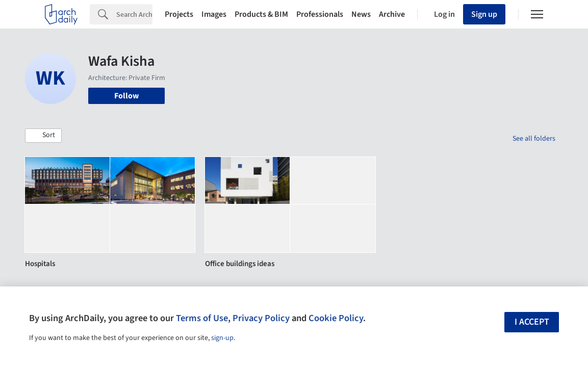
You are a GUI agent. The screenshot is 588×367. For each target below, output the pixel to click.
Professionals (320, 14)
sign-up (222, 338)
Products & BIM (261, 14)
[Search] (134, 14)
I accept (532, 322)
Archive (392, 14)
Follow (126, 96)
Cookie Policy (336, 318)
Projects (179, 14)
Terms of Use (202, 318)
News (361, 14)
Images (214, 14)
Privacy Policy (261, 318)
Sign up (484, 14)
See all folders (534, 139)
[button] (43, 136)
